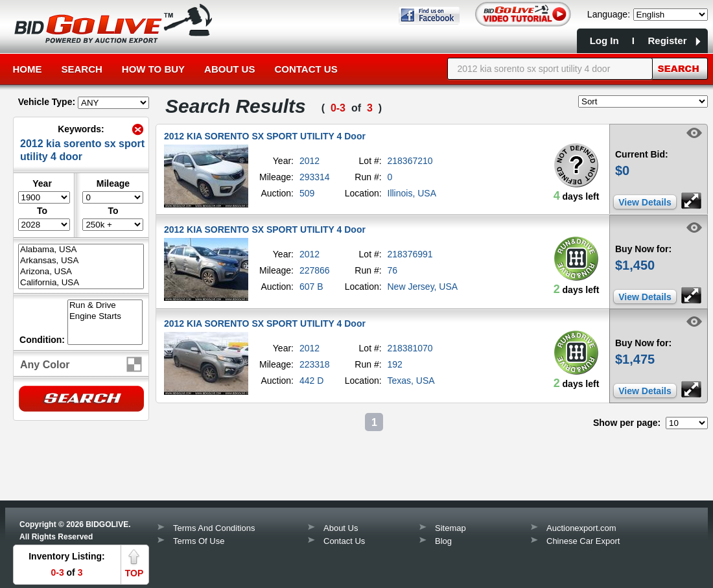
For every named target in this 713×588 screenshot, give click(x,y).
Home (28, 69)
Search (82, 69)
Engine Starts (105, 317)
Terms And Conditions (214, 528)
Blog (443, 541)
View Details (645, 202)
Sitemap (450, 528)
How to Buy (153, 69)
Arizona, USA (81, 272)
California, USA (81, 283)
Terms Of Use (199, 541)
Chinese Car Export (583, 541)
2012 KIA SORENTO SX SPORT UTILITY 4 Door (265, 136)
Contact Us (306, 69)
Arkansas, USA (81, 261)
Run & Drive (105, 306)
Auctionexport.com (581, 528)
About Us (229, 69)
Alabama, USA (81, 250)
